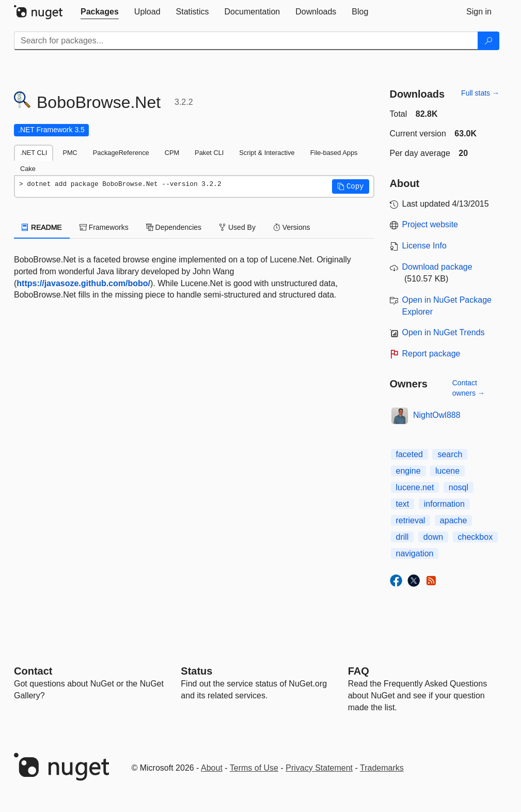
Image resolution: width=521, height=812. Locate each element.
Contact (33, 671)
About (212, 768)
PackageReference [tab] (121, 153)
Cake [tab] (28, 169)
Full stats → (480, 93)
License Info (424, 246)
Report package (431, 354)
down (433, 537)
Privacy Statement (319, 768)
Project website (430, 224)
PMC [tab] (70, 153)
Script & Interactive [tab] (267, 153)
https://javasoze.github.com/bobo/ (83, 283)
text (403, 504)
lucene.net (415, 487)
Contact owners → (469, 388)
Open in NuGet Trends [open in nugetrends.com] (444, 332)
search (450, 454)
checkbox (476, 537)
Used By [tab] (237, 227)
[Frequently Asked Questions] (359, 671)
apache (454, 520)
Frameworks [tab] (104, 227)
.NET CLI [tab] (34, 153)
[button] (351, 186)
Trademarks (382, 768)
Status (196, 671)
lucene (447, 471)
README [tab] (42, 227)
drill (402, 537)
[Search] (488, 41)
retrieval (411, 520)
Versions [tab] (292, 227)
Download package (437, 267)
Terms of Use (254, 768)
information (444, 504)
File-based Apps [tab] (334, 153)
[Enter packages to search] (246, 41)
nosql (459, 487)
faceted (409, 454)
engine (408, 471)
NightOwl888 (437, 415)
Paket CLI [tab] (209, 153)
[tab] (100, 12)
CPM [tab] (172, 153)
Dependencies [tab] (174, 227)
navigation (415, 553)
